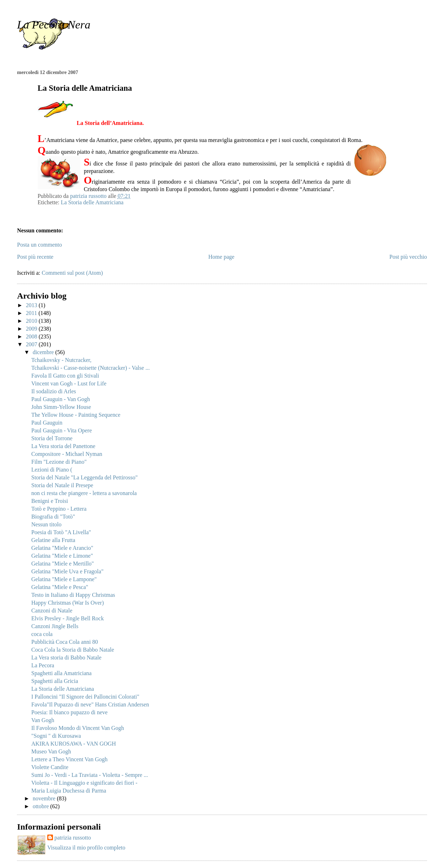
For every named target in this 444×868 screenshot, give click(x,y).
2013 (32, 305)
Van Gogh (43, 720)
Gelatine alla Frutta (53, 540)
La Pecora (43, 665)
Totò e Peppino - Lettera (59, 509)
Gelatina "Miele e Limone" (62, 556)
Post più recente (35, 257)
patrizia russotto (73, 838)
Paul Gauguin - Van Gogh (61, 399)
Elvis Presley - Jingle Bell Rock (68, 618)
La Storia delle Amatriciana (92, 202)
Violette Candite (50, 767)
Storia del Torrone (52, 438)
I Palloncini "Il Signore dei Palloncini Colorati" (85, 697)
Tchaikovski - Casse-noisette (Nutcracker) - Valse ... (90, 368)
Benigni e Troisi (50, 501)
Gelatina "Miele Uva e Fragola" (67, 571)
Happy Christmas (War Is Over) (68, 603)
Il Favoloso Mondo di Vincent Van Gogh (78, 728)
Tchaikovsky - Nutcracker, (61, 360)
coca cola (42, 634)
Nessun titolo (46, 524)
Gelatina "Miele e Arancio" (62, 548)
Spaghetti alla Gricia (55, 681)
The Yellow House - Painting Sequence (76, 415)
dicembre (44, 352)
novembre (45, 798)
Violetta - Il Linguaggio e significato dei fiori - (84, 783)
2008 (32, 336)
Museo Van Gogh (51, 751)
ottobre (41, 806)
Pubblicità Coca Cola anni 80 (65, 642)
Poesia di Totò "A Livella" (61, 532)
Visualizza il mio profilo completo (86, 848)
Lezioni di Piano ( (52, 470)
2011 (32, 313)
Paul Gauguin (47, 423)
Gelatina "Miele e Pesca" (60, 587)
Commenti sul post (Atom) (72, 273)
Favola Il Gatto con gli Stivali (65, 376)
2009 (32, 329)
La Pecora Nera (54, 25)
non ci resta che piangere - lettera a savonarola (84, 493)
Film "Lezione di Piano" (59, 462)
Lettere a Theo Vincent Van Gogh (69, 759)
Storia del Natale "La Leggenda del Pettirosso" (84, 477)
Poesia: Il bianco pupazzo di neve (69, 712)
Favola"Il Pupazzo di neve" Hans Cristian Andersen (90, 704)
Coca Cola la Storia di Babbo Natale (73, 650)
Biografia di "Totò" (53, 517)
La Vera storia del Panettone (63, 446)
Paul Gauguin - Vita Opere (61, 430)
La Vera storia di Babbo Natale (66, 657)
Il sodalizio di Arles (54, 391)
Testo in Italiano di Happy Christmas (73, 595)
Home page (221, 257)
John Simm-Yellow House (61, 407)
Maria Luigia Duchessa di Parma (69, 791)
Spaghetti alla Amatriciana (61, 673)
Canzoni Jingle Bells (55, 626)
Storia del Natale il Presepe (62, 485)
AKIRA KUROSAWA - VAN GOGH (74, 744)
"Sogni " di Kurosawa (56, 736)
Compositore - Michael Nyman (67, 454)
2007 (32, 344)
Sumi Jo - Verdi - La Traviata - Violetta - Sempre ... (90, 775)
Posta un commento (39, 245)
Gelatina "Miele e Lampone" (64, 579)
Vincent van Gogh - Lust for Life (69, 383)
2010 (32, 321)
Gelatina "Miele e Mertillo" (63, 564)
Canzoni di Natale (52, 611)
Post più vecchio (408, 257)
